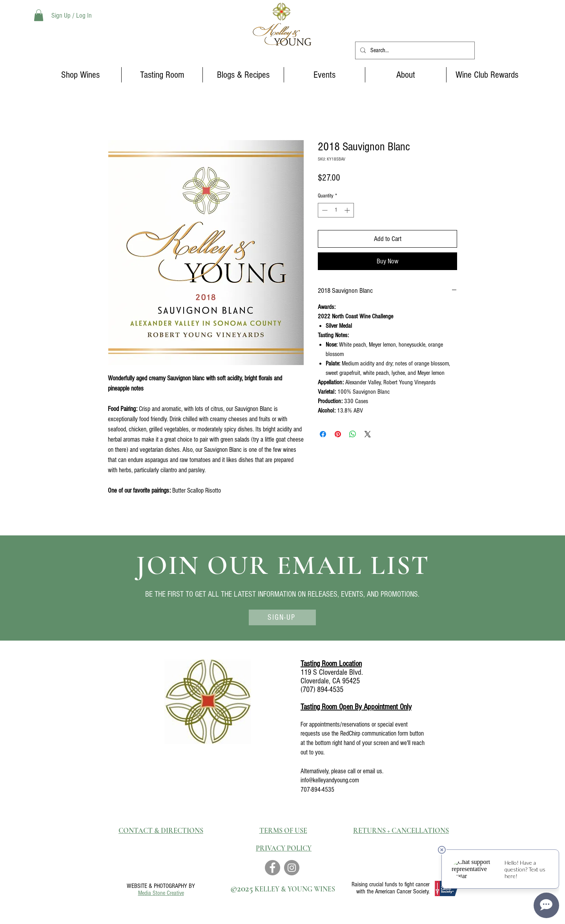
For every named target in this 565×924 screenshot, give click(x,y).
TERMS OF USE (283, 831)
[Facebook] (272, 868)
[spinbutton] (336, 210)
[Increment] (348, 210)
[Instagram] (292, 868)
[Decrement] (324, 210)
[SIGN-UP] (282, 617)
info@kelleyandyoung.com (330, 780)
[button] (39, 15)
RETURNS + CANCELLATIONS (401, 831)
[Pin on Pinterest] (338, 434)
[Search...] (414, 50)
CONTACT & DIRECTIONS (161, 831)
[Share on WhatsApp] (353, 434)
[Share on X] (368, 434)
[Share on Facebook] (323, 434)
